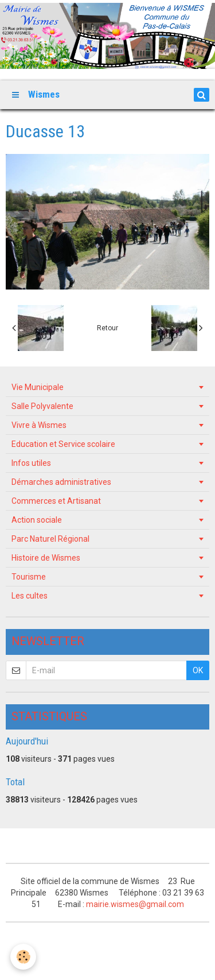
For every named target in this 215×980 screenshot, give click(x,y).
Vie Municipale (38, 387)
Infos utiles (31, 463)
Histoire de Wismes (46, 558)
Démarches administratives (61, 482)
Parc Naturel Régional (50, 539)
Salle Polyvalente (42, 406)
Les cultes (30, 596)
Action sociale (37, 520)
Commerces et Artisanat (56, 501)
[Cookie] (23, 957)
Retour (107, 328)
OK (198, 670)
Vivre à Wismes (39, 425)
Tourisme (29, 577)
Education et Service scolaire (63, 444)
